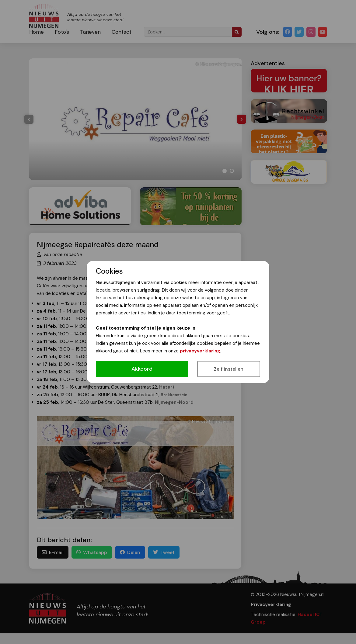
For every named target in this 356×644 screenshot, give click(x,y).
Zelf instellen (229, 369)
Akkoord (142, 369)
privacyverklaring (200, 351)
